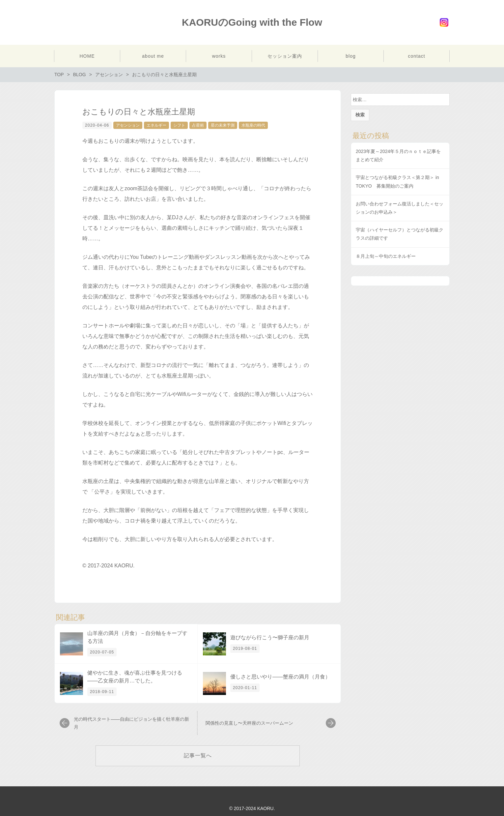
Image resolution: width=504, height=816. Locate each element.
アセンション (128, 125)
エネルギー (156, 125)
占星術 (198, 125)
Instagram (444, 22)
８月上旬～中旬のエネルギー (386, 256)
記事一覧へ (198, 756)
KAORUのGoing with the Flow (252, 22)
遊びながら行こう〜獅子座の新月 (270, 637)
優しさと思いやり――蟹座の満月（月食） (280, 677)
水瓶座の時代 (253, 125)
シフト (179, 125)
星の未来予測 (223, 125)
